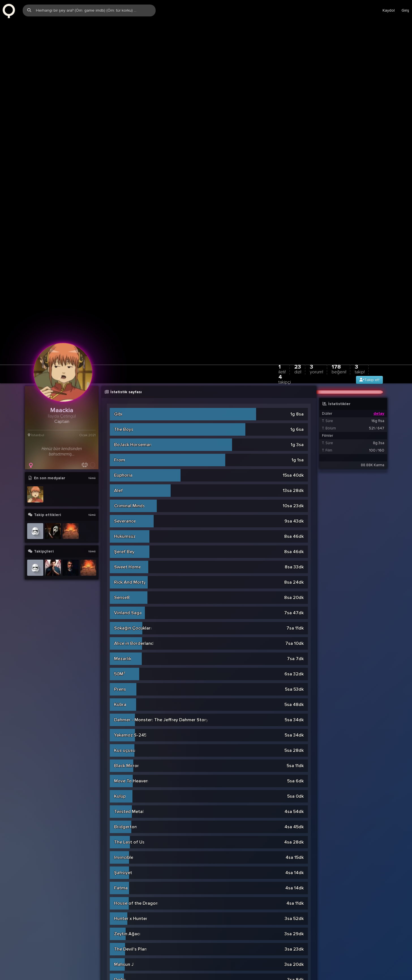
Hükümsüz (125, 390)
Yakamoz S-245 (130, 589)
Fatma (121, 742)
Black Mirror (126, 620)
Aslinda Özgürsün (132, 849)
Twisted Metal (129, 666)
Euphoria (123, 329)
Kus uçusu (125, 604)
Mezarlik (123, 513)
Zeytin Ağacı (127, 788)
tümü (92, 332)
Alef (118, 345)
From (120, 314)
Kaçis (120, 910)
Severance (125, 375)
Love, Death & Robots (137, 880)
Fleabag (122, 971)
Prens (120, 543)
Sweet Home (127, 421)
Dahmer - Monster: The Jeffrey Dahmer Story (161, 574)
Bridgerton (125, 681)
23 (298, 223)
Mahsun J (124, 818)
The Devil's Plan (130, 803)
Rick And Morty (130, 436)
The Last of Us (129, 696)
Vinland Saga (128, 467)
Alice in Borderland (134, 497)
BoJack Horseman (133, 299)
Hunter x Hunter (131, 773)
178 (339, 223)
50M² (120, 528)
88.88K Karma (373, 319)
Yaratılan (123, 895)
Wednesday (126, 925)
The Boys (124, 283)
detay (379, 268)
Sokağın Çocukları (133, 482)
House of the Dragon (136, 757)
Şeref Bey (124, 406)
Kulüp (120, 650)
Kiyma (120, 864)
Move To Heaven (131, 635)
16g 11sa (378, 275)
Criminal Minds (129, 360)
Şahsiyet (123, 727)
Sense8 (122, 452)
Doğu (120, 834)
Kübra (120, 559)
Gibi (118, 268)
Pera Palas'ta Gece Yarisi (140, 956)
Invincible (124, 711)
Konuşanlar (126, 941)
